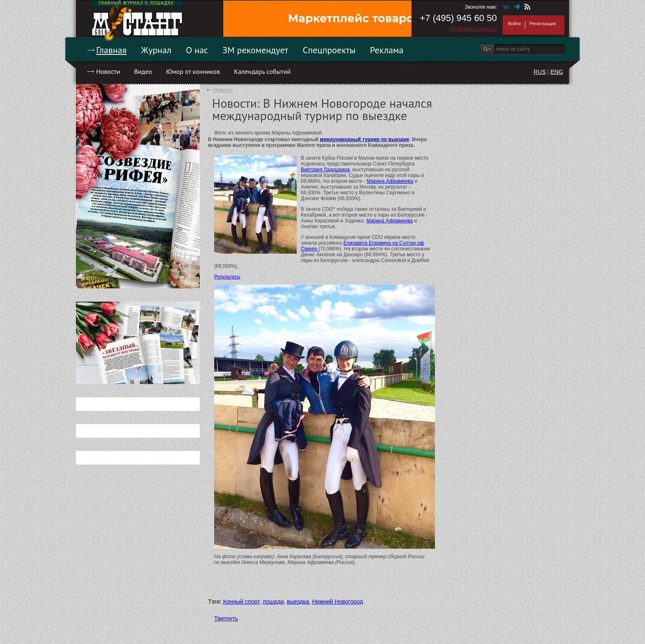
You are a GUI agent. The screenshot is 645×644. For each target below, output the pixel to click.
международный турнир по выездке (364, 139)
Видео (143, 71)
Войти (514, 24)
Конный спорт (241, 602)
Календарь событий (262, 71)
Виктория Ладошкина (325, 170)
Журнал (156, 50)
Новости (108, 71)
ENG (557, 72)
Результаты (227, 277)
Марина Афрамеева (390, 181)
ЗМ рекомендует (255, 50)
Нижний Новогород (338, 602)
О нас (197, 50)
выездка (298, 602)
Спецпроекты (329, 50)
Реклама (387, 50)
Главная (111, 50)
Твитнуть (226, 618)
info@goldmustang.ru (473, 29)
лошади (273, 602)
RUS (540, 72)
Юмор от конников (193, 71)
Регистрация (543, 24)
